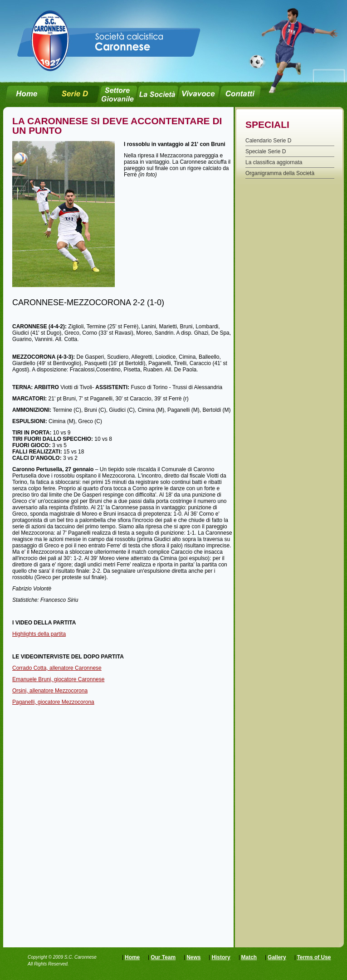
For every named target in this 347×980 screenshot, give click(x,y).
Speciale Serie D (266, 151)
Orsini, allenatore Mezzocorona (50, 691)
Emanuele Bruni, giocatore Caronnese (58, 679)
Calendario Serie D (268, 141)
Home (132, 957)
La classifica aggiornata (274, 162)
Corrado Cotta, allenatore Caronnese (57, 668)
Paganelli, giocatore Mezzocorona (53, 702)
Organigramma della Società (280, 173)
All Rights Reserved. (48, 964)
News (193, 957)
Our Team (163, 957)
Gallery (277, 957)
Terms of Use (314, 957)
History (221, 957)
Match (249, 957)
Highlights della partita (39, 634)
